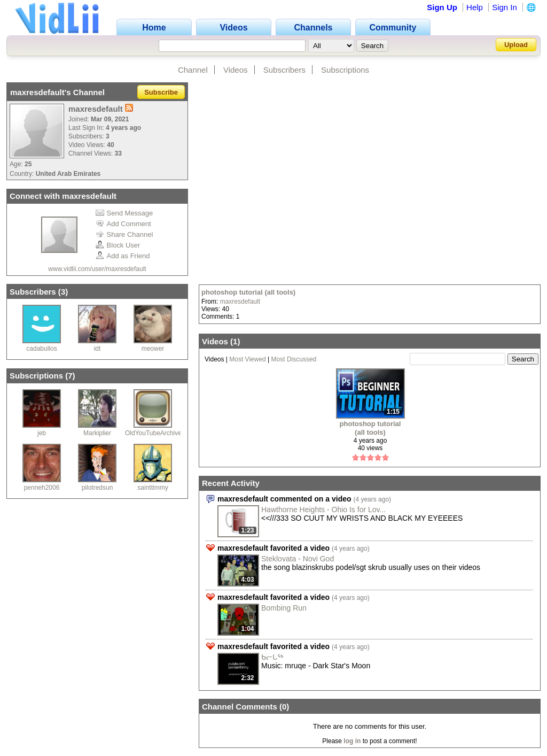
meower (153, 349)
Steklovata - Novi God (298, 559)
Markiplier (97, 433)
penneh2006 (42, 488)
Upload (516, 45)
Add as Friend (123, 256)
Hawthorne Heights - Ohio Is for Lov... (323, 510)
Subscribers (284, 70)
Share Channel (124, 234)
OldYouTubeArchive (153, 433)
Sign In (505, 7)
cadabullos (41, 349)
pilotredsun (97, 488)
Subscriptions (345, 70)
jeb (42, 433)
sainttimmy (153, 488)
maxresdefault (240, 302)
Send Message (124, 213)
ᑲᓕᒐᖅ (272, 657)
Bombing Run (284, 608)
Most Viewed (247, 359)
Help (475, 7)
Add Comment (123, 224)
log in (352, 741)
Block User (118, 245)
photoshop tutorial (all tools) (248, 292)
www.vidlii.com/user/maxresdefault (97, 269)
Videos (236, 70)
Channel (193, 70)
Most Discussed (294, 359)
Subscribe (161, 92)
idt (97, 349)
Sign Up (442, 7)
